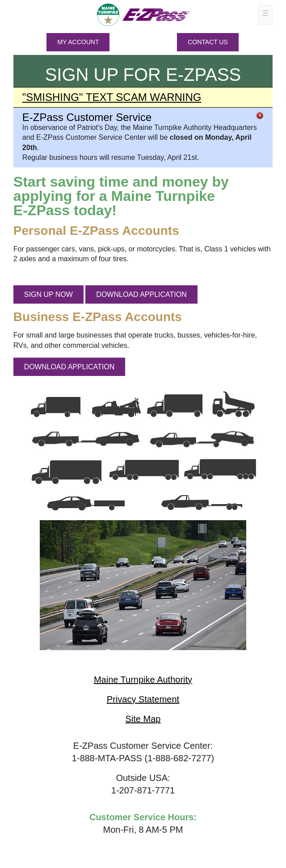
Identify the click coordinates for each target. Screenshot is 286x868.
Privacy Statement (143, 699)
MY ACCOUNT (78, 42)
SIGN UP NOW (48, 294)
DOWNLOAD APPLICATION (141, 294)
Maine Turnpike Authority (143, 680)
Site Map (143, 719)
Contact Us (208, 42)
